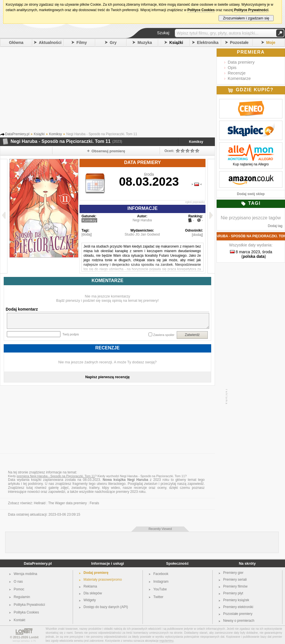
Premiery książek (236, 600)
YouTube (160, 589)
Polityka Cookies (26, 612)
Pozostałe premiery (238, 614)
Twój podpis (71, 334)
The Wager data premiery (68, 503)
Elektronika (208, 42)
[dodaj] (87, 234)
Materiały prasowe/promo (103, 580)
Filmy (82, 42)
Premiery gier (233, 573)
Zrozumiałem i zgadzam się (246, 18)
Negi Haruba (142, 220)
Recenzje (237, 73)
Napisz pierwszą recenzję (107, 377)
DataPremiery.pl (38, 563)
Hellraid (40, 503)
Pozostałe (239, 42)
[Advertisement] (115, 91)
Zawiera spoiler (164, 335)
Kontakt (20, 620)
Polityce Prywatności (251, 10)
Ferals (94, 503)
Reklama (90, 586)
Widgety (90, 600)
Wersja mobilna (25, 574)
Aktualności (50, 42)
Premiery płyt (233, 593)
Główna (16, 42)
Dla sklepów (93, 593)
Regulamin (22, 597)
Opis (232, 67)
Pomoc (19, 589)
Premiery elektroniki (238, 607)
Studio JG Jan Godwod (142, 234)
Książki (176, 42)
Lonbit (34, 637)
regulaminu (166, 641)
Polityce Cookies (201, 10)
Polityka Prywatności (29, 605)
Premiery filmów (235, 586)
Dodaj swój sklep (251, 194)
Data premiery (241, 62)
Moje (271, 42)
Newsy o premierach (239, 621)
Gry (113, 42)
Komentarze (239, 78)
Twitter (158, 597)
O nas (18, 582)
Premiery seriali (235, 580)
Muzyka (145, 42)
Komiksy (196, 142)
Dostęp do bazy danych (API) (106, 607)
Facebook (161, 574)
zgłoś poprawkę (195, 202)
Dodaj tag (275, 226)
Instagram (161, 582)
